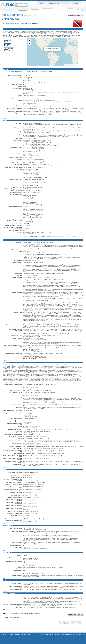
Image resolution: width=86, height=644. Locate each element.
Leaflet (66, 65)
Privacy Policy (17, 634)
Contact (3, 634)
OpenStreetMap (74, 65)
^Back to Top (5, 119)
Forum (76, 4)
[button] (60, 48)
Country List (54, 4)
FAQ (66, 4)
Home (41, 4)
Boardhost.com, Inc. (26, 634)
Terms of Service (9, 634)
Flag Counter (14, 5)
